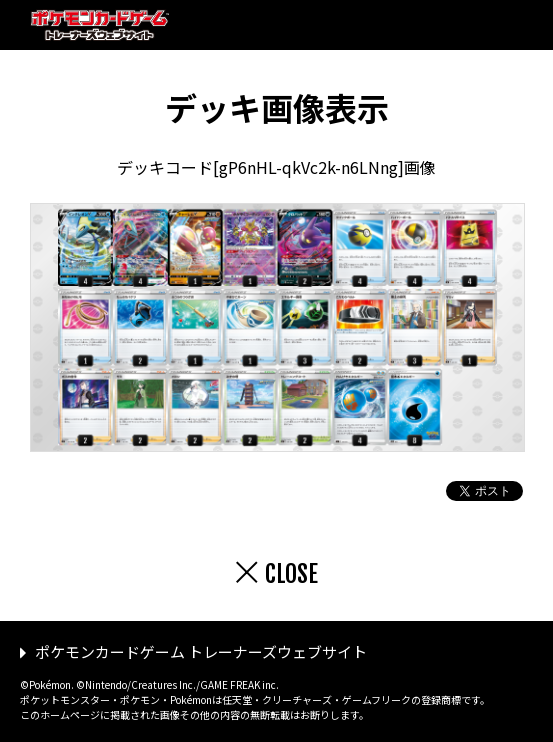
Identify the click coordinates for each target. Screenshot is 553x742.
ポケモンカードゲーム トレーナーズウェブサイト (201, 651)
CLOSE (291, 574)
